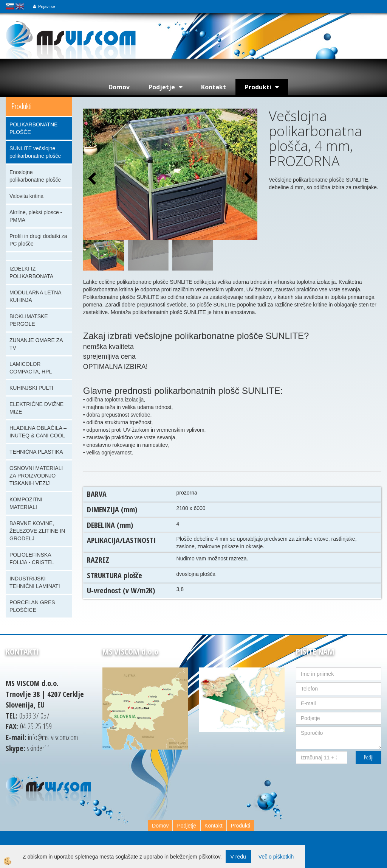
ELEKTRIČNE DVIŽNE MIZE (36, 408)
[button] (248, 179)
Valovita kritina (26, 196)
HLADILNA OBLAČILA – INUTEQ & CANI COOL (38, 432)
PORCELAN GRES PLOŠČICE (32, 606)
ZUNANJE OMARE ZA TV (36, 344)
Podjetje (162, 87)
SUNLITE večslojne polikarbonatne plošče (35, 152)
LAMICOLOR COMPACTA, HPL (31, 368)
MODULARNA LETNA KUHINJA (36, 296)
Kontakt (214, 87)
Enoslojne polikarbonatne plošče (35, 176)
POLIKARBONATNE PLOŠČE (33, 128)
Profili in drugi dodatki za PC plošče (38, 240)
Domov (119, 87)
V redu (238, 857)
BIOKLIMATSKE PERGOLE (29, 320)
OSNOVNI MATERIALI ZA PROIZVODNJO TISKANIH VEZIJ (36, 476)
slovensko (10, 6)
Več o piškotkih (276, 857)
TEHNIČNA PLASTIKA (36, 452)
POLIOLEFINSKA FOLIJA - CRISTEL (32, 558)
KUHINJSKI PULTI (31, 388)
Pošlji (369, 757)
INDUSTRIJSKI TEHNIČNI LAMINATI (35, 582)
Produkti (258, 87)
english (20, 6)
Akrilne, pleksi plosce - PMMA (36, 216)
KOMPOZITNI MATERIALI (26, 503)
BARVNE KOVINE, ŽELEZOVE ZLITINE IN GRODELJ (37, 531)
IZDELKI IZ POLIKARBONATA (31, 272)
